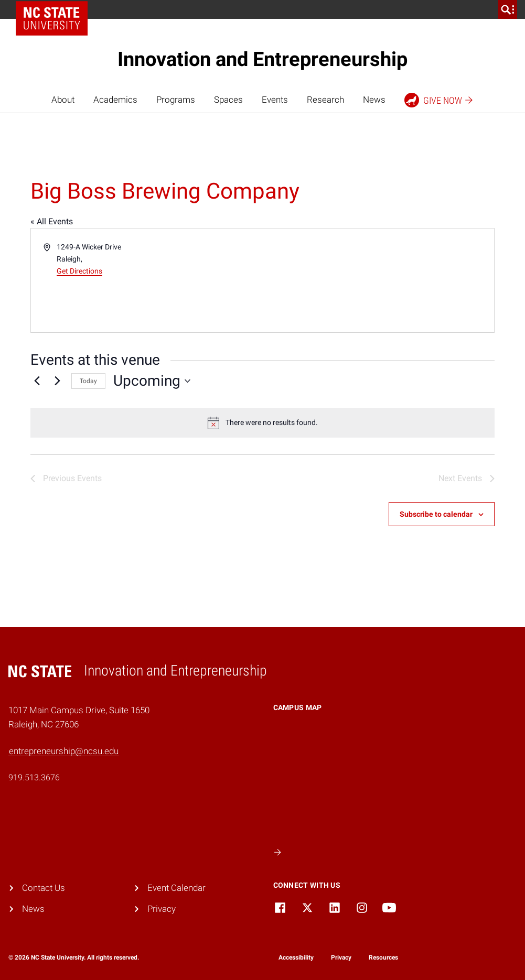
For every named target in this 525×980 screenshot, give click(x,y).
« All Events (52, 221)
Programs (176, 100)
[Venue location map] (378, 280)
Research (325, 100)
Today (88, 381)
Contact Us (44, 888)
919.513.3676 (34, 777)
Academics (115, 100)
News (374, 100)
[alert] (262, 423)
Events (275, 100)
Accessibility (296, 957)
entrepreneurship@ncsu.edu (64, 751)
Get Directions (79, 271)
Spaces (228, 100)
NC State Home (55, 9)
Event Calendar (176, 888)
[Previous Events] (37, 381)
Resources (383, 957)
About (63, 100)
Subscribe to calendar (436, 514)
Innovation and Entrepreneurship (262, 59)
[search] (508, 9)
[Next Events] (57, 381)
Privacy (162, 909)
